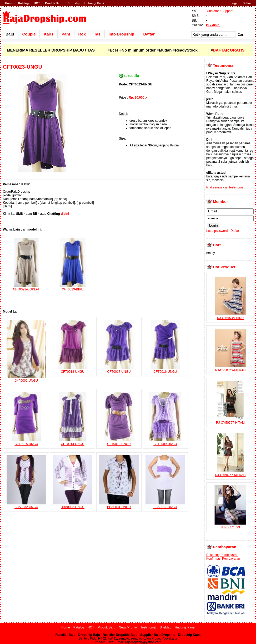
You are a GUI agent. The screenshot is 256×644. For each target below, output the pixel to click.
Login (234, 3)
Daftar (247, 3)
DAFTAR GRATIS (229, 50)
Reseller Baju (66, 635)
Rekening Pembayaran (222, 555)
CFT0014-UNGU (73, 442)
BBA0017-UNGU (165, 505)
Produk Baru (54, 3)
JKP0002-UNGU (26, 379)
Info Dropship (122, 34)
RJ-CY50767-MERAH (230, 473)
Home (9, 3)
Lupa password (217, 231)
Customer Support (219, 11)
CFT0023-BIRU (73, 288)
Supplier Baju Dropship (158, 635)
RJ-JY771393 (230, 525)
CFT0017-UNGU (119, 370)
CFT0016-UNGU (165, 370)
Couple (29, 34)
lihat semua (214, 187)
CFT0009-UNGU (165, 442)
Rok (82, 34)
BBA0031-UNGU (119, 505)
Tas (97, 34)
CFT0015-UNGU (26, 442)
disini (65, 214)
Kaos (49, 34)
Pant (66, 34)
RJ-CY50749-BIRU (230, 316)
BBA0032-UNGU (26, 505)
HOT (37, 3)
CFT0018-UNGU (73, 370)
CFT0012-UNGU (119, 442)
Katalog (23, 3)
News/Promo (128, 627)
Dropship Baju (89, 635)
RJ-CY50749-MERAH (230, 369)
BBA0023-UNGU (73, 505)
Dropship (74, 3)
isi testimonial (235, 187)
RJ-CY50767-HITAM (230, 421)
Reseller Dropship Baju (120, 635)
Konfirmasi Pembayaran (223, 559)
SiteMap (165, 627)
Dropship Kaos (189, 635)
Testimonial (148, 627)
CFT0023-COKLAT (26, 288)
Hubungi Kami (94, 3)
